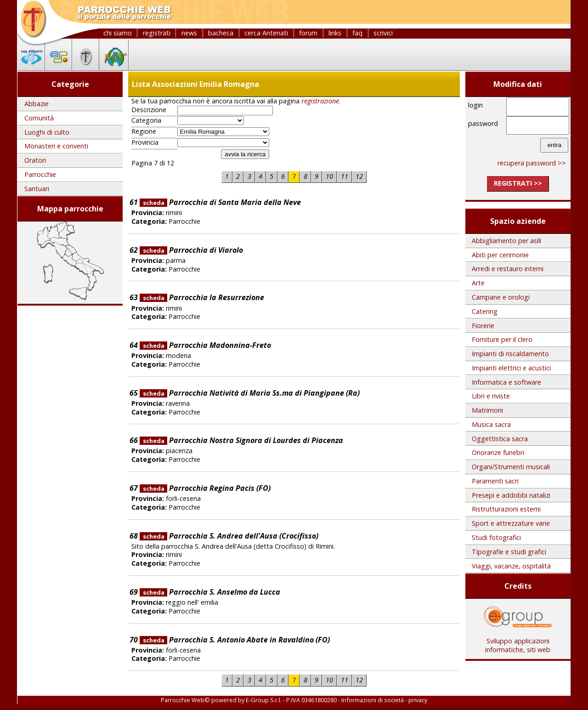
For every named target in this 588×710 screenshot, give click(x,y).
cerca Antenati (266, 33)
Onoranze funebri (498, 452)
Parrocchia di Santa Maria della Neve (220, 202)
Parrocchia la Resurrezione (202, 297)
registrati (157, 33)
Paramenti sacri (495, 481)
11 (345, 176)
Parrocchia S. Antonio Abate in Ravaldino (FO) (235, 640)
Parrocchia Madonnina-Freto (205, 345)
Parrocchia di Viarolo (191, 250)
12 (359, 176)
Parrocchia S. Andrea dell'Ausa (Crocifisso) (229, 536)
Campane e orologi (501, 297)
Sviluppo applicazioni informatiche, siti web (518, 642)
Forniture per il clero (502, 339)
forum (308, 33)
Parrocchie (40, 174)
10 (329, 176)
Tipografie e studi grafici (509, 552)
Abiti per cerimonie (500, 255)
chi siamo (118, 33)
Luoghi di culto (47, 132)
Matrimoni (487, 410)
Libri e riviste (491, 396)
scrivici (383, 33)
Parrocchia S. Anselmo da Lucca (210, 592)
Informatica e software (506, 382)
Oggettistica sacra (500, 439)
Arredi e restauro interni (508, 269)
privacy (418, 700)
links (335, 33)
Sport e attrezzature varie (511, 523)
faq (357, 33)
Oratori (35, 160)
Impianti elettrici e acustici (511, 368)
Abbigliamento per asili (506, 241)
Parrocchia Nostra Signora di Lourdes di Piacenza (241, 440)
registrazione (320, 101)
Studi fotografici (496, 537)
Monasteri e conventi (56, 146)
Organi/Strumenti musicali (511, 467)
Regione (144, 131)
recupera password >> (532, 163)
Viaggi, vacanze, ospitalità (511, 566)
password (483, 123)
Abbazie (37, 104)
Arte (478, 283)
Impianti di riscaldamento (510, 354)
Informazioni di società (373, 700)
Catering (485, 311)
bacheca (221, 33)
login (475, 105)
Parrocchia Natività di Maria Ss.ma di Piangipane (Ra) (250, 393)
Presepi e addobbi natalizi (511, 495)
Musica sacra (491, 424)
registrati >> (518, 183)
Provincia (145, 142)
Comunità (39, 118)
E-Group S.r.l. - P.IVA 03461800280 (291, 700)
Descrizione (149, 110)
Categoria (146, 120)
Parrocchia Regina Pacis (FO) (205, 488)
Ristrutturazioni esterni (506, 509)
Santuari (37, 189)
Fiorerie (483, 326)
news (189, 33)
